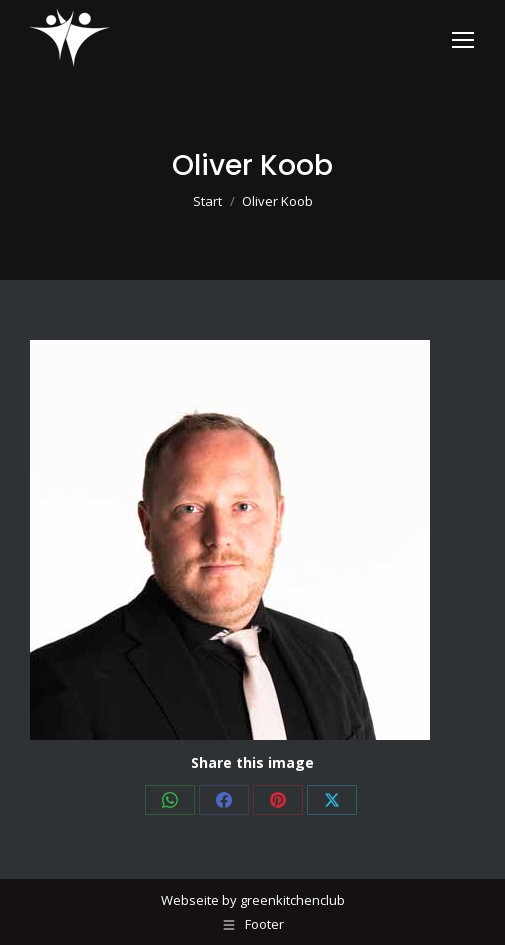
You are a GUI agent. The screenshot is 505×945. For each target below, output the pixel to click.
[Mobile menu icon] (463, 40)
